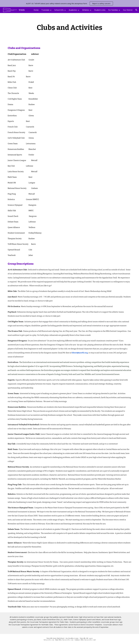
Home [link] (36, 10)
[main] (69, 28)
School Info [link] (59, 10)
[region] (69, 3)
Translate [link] (45, 10)
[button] (136, 10)
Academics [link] (73, 10)
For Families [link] (113, 10)
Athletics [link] (86, 10)
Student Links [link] (100, 10)
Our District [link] (128, 10)
